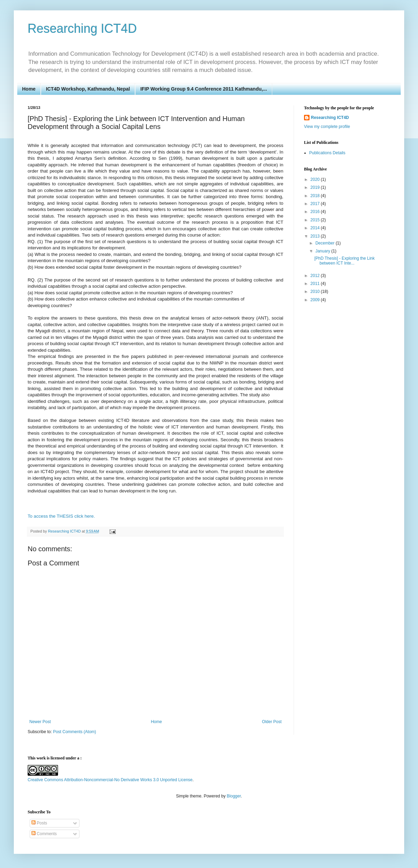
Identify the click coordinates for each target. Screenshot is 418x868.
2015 (316, 220)
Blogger (234, 796)
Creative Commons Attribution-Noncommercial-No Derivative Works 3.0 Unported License (110, 780)
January (323, 251)
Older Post (272, 722)
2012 (316, 276)
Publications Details (327, 153)
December (326, 243)
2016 (316, 212)
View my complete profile (327, 127)
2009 (316, 300)
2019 (316, 187)
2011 (316, 284)
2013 (316, 236)
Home (29, 89)
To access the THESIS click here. (61, 516)
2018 (316, 196)
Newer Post (40, 722)
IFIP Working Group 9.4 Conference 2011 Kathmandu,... (204, 89)
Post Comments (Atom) (74, 732)
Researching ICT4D (82, 29)
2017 (316, 204)
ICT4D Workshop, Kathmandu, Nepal (88, 89)
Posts (39, 823)
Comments (44, 834)
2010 (316, 292)
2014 (316, 228)
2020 (316, 179)
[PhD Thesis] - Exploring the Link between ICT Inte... (345, 261)
